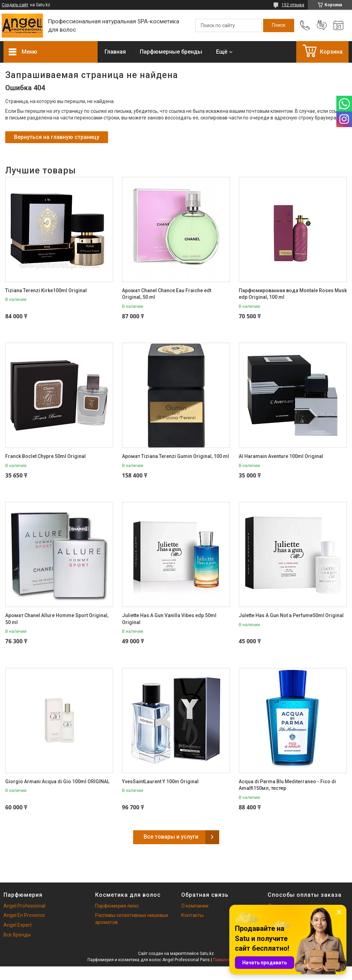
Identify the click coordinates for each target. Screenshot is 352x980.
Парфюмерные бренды (171, 52)
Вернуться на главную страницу (57, 137)
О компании (195, 906)
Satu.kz (207, 954)
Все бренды (17, 935)
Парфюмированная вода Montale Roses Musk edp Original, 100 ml (293, 294)
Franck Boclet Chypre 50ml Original (45, 456)
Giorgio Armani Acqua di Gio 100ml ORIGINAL (57, 781)
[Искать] (279, 25)
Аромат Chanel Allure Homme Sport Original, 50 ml (57, 619)
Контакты (192, 915)
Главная (115, 52)
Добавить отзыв (322, 25)
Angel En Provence (24, 915)
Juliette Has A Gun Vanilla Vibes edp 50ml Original (169, 619)
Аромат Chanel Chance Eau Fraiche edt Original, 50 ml (167, 294)
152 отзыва (293, 5)
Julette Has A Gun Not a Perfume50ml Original (291, 615)
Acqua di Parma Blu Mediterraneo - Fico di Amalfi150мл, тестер (287, 785)
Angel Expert (18, 925)
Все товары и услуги (171, 837)
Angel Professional (24, 906)
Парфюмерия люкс (117, 906)
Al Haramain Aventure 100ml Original (281, 456)
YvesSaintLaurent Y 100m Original (160, 781)
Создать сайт (15, 5)
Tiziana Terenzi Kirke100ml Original (46, 290)
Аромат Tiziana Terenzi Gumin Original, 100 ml (175, 456)
